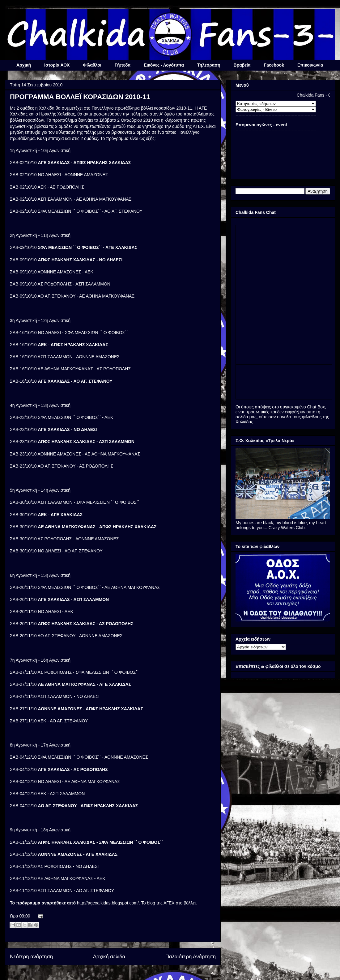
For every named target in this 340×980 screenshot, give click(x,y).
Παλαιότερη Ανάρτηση (191, 957)
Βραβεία (242, 65)
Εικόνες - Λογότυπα (164, 65)
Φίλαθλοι (92, 65)
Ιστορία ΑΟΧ (57, 65)
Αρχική (24, 65)
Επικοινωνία (310, 65)
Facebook (274, 65)
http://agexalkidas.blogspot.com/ (108, 903)
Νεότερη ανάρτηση (31, 957)
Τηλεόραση (209, 65)
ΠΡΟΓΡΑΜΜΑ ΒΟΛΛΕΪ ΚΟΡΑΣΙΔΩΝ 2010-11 (80, 97)
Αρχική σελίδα (109, 957)
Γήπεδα (123, 65)
